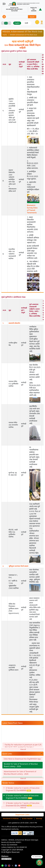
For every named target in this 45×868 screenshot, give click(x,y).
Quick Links (7, 754)
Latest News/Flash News (12, 723)
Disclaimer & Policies (11, 818)
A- (3, 23)
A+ (10, 23)
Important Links (22, 815)
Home (5, 35)
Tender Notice (8, 783)
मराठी (26, 23)
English (17, 23)
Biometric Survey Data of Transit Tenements (32, 209)
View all (23, 749)
